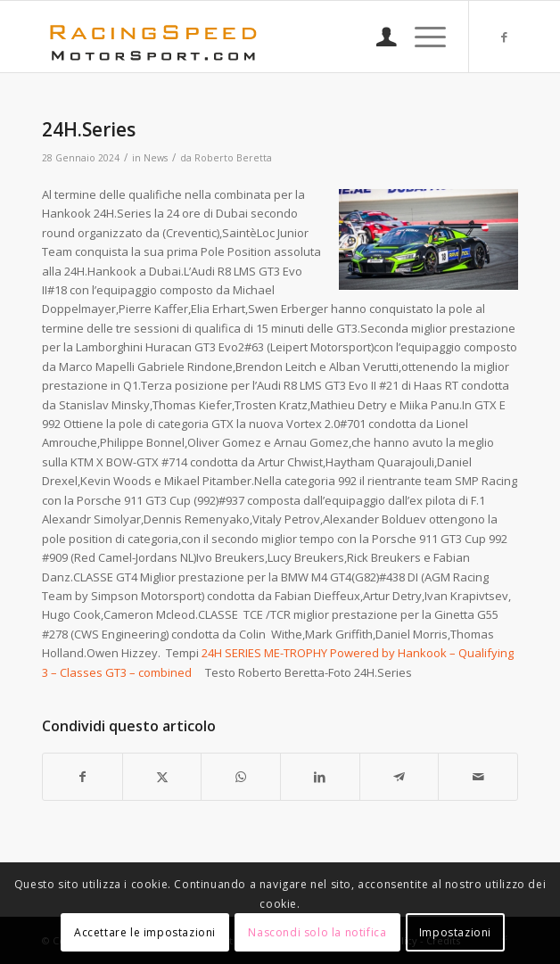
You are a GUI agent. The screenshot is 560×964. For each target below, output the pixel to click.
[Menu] (421, 37)
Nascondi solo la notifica (317, 932)
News (156, 158)
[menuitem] (378, 37)
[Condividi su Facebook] (82, 777)
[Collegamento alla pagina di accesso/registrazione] (378, 37)
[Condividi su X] (162, 777)
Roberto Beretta (233, 158)
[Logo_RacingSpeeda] (232, 37)
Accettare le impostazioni (145, 932)
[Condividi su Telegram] (399, 777)
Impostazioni (455, 932)
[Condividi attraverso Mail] (478, 777)
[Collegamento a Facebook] (505, 37)
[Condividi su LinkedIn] (320, 777)
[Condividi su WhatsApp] (241, 777)
